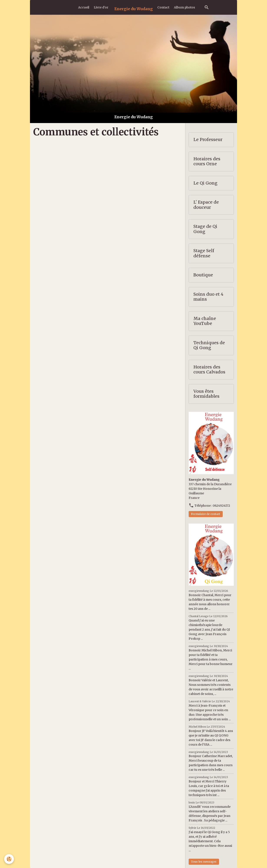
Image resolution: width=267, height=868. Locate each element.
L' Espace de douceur (206, 205)
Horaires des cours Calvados (209, 370)
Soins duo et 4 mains (208, 297)
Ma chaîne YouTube (205, 321)
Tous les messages (204, 862)
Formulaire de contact (206, 514)
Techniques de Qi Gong (209, 345)
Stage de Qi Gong (205, 229)
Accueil (84, 7)
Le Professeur (208, 140)
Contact (163, 7)
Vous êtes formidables (206, 394)
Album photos (184, 7)
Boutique (203, 275)
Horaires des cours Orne (207, 161)
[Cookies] (9, 859)
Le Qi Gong (205, 183)
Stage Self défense (204, 253)
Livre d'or (101, 7)
